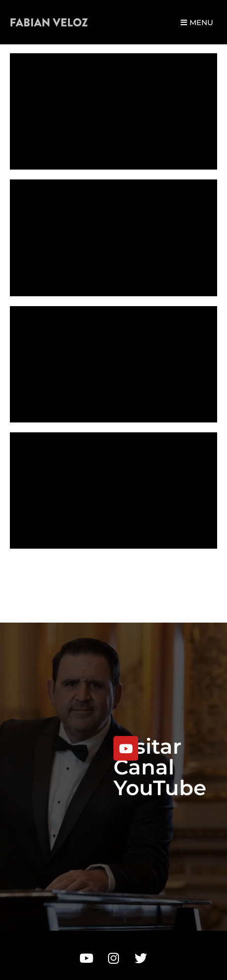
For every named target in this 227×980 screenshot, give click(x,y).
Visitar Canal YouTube (160, 767)
